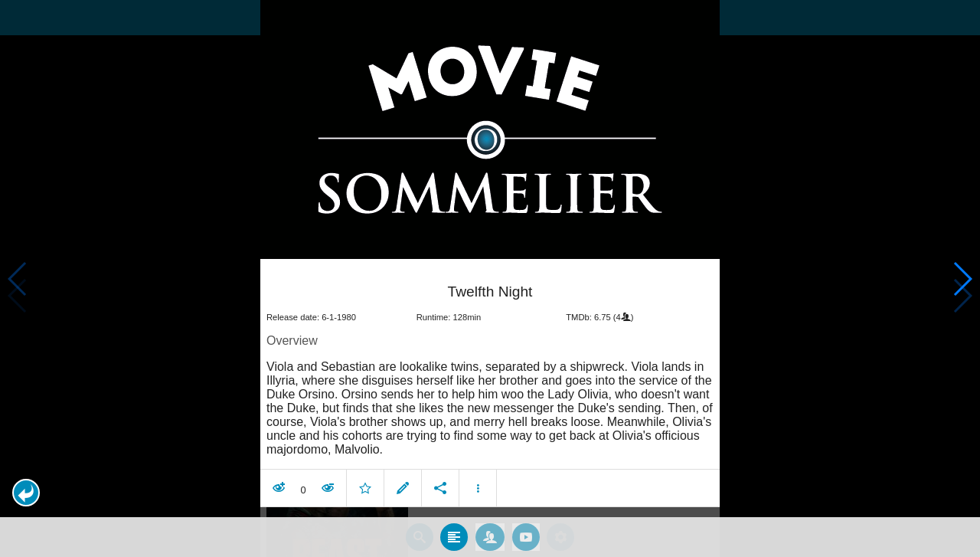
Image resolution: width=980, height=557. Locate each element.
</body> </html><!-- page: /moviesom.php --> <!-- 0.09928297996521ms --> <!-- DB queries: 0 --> (490, 278)
